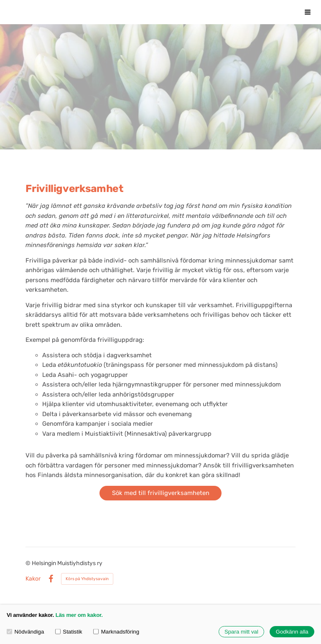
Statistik (69, 632)
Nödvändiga (25, 632)
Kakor (33, 579)
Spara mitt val (241, 632)
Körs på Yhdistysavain (87, 579)
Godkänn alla (292, 632)
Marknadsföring (116, 632)
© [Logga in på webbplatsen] (29, 563)
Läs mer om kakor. (79, 615)
